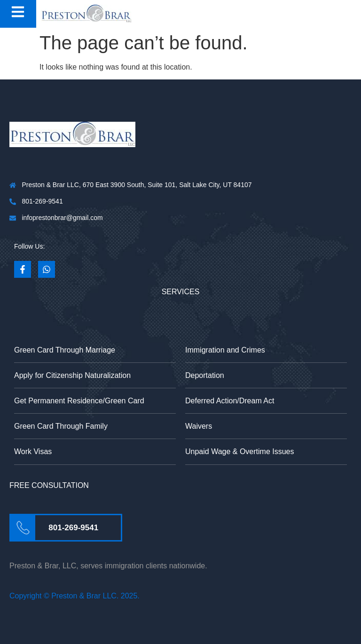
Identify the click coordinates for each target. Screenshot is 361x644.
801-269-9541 (73, 528)
